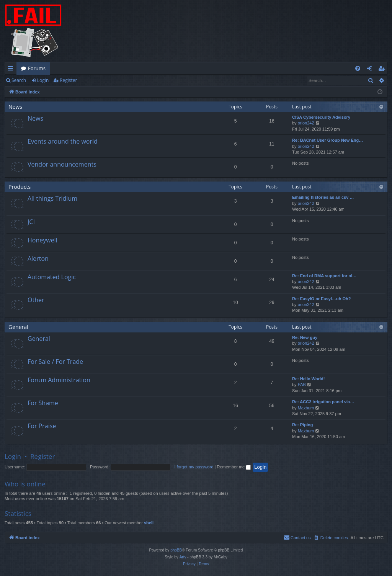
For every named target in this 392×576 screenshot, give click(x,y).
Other (36, 300)
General (18, 327)
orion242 (306, 123)
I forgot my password (194, 467)
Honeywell (42, 240)
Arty (183, 557)
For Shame (43, 403)
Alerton (38, 259)
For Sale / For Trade (55, 362)
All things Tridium (52, 198)
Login (43, 80)
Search (19, 80)
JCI (31, 222)
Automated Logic (52, 277)
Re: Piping (302, 425)
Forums (37, 68)
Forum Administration (59, 380)
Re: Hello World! (308, 379)
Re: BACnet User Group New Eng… (327, 140)
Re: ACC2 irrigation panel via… (323, 402)
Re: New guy (305, 337)
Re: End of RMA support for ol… (324, 276)
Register (68, 80)
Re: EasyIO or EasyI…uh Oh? (321, 299)
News (15, 107)
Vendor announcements (62, 164)
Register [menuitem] (383, 70)
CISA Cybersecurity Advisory (321, 117)
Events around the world (63, 141)
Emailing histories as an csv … (323, 197)
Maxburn (306, 408)
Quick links (12, 70)
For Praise (42, 426)
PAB (302, 385)
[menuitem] (358, 68)
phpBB (176, 550)
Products (20, 187)
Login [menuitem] (371, 70)
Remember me (234, 467)
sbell (149, 523)
